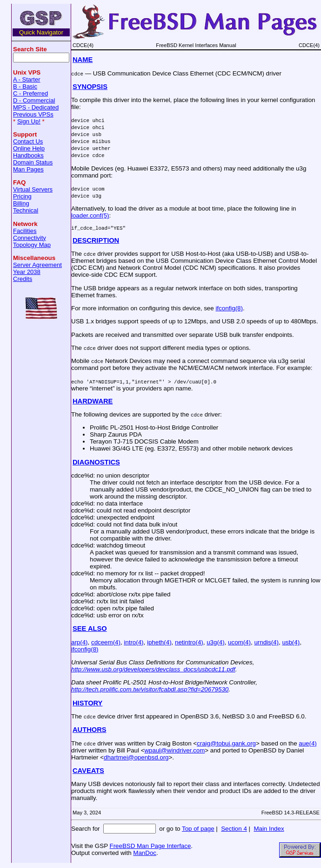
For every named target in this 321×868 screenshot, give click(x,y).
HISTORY (87, 704)
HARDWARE (93, 403)
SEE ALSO (90, 630)
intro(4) (134, 644)
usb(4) (291, 644)
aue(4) (308, 745)
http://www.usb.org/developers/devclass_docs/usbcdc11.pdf (153, 671)
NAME (83, 60)
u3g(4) (216, 644)
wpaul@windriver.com (174, 752)
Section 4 (234, 830)
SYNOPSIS (90, 87)
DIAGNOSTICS (96, 464)
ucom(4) (239, 644)
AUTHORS (89, 731)
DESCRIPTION (96, 242)
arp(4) (80, 644)
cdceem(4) (106, 644)
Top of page (198, 830)
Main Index (269, 830)
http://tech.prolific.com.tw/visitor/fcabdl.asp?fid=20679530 (150, 691)
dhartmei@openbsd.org (136, 759)
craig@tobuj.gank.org (226, 745)
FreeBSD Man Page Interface (150, 847)
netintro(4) (189, 644)
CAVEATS (88, 772)
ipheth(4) (159, 644)
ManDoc (145, 854)
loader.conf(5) (90, 215)
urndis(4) (266, 644)
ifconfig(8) (229, 310)
